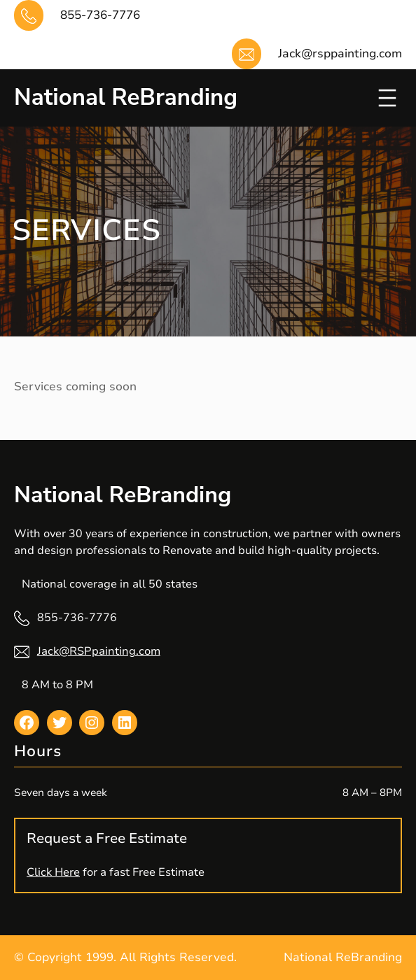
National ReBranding (126, 98)
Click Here (53, 872)
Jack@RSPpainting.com (99, 651)
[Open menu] (387, 98)
